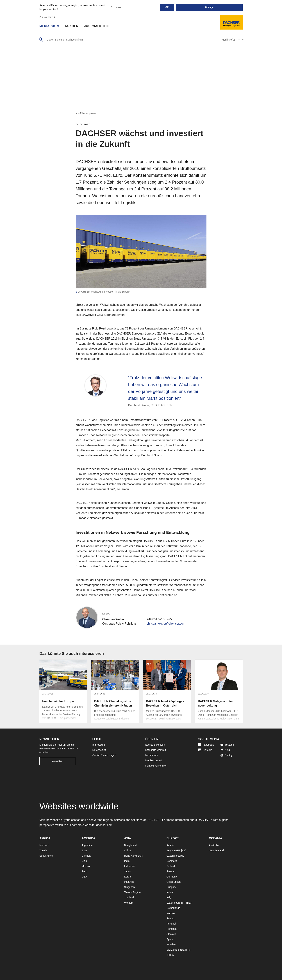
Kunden (72, 26)
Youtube (227, 745)
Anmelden (57, 761)
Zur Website (48, 17)
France (170, 871)
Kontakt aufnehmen (156, 766)
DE (189, 903)
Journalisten (96, 26)
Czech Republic (175, 856)
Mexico (86, 866)
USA (84, 877)
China (127, 850)
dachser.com (104, 825)
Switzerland (173, 950)
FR (179, 850)
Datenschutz (99, 750)
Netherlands (173, 908)
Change (209, 7)
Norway (171, 913)
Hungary (171, 887)
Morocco (44, 845)
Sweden (171, 945)
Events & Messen (155, 745)
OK (167, 7)
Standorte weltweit (156, 750)
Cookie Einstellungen (104, 755)
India (127, 861)
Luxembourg (174, 903)
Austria (170, 845)
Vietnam (129, 903)
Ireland (170, 892)
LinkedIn (205, 750)
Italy (169, 897)
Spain (170, 939)
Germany (172, 877)
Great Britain (174, 882)
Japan (128, 871)
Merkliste (228, 40)
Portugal (171, 924)
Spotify (227, 755)
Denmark (172, 861)
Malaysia (129, 882)
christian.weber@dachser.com (166, 624)
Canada (86, 856)
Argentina (87, 845)
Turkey (170, 955)
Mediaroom (49, 26)
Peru (85, 871)
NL (184, 850)
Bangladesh (131, 845)
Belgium (171, 850)
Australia (214, 845)
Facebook (206, 745)
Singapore (130, 887)
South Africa (46, 856)
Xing (225, 750)
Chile (85, 861)
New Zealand (216, 850)
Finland (171, 866)
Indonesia (130, 866)
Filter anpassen (87, 113)
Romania (172, 929)
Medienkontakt (153, 760)
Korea (127, 877)
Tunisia (43, 850)
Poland (170, 918)
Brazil (85, 850)
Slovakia (171, 934)
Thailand (129, 897)
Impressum (99, 745)
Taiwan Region (132, 892)
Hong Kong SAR (133, 856)
